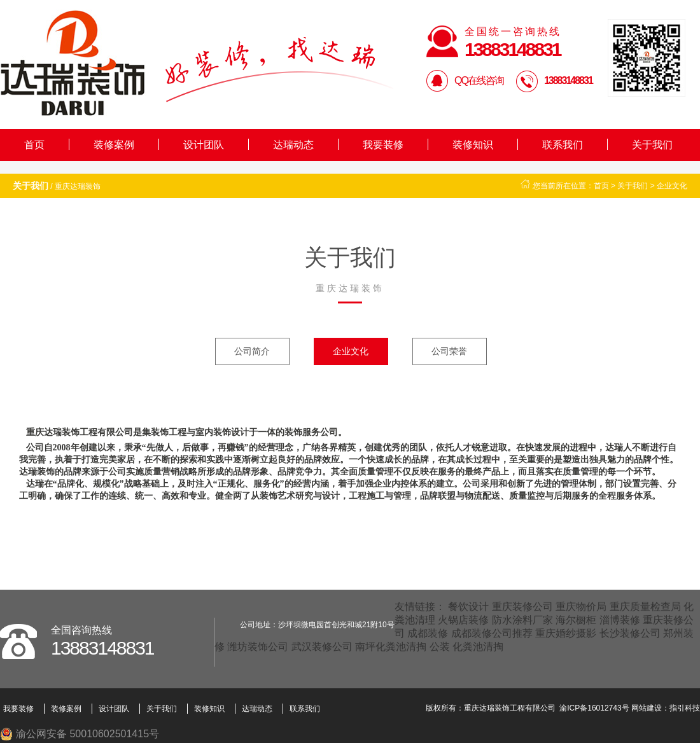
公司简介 (252, 351)
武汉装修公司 (322, 647)
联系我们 (563, 145)
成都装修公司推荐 (492, 633)
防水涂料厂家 (522, 620)
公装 (440, 647)
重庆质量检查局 (645, 607)
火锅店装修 (463, 620)
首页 (34, 145)
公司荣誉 (449, 351)
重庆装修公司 (522, 607)
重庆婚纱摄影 (566, 633)
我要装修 (383, 145)
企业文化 (672, 186)
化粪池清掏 (478, 647)
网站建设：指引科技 (666, 708)
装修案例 (114, 145)
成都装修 (428, 633)
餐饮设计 (468, 607)
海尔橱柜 (576, 620)
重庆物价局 (581, 607)
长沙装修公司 (630, 633)
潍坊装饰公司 (258, 647)
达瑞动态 (293, 145)
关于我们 (652, 145)
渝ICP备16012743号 (594, 708)
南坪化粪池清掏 (391, 647)
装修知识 (473, 145)
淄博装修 (620, 620)
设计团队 (204, 145)
